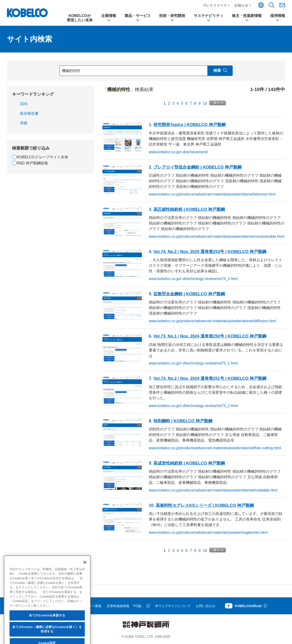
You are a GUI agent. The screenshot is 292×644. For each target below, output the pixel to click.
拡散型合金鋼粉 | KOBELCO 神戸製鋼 (189, 294)
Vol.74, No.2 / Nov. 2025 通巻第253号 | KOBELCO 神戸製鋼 (210, 252)
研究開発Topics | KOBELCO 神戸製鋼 (189, 125)
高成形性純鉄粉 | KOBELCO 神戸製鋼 (189, 463)
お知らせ (241, 5)
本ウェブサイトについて (173, 606)
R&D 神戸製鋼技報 (32, 163)
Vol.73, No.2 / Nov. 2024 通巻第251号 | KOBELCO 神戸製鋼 (210, 379)
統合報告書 (29, 113)
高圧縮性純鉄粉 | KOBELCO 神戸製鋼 (189, 209)
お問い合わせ (206, 606)
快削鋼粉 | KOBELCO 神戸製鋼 (183, 421)
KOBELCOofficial (248, 606)
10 (205, 103)
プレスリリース (215, 5)
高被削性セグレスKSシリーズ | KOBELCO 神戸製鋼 (205, 505)
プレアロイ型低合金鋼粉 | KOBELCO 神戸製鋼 (197, 167)
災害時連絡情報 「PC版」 (125, 606)
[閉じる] (85, 598)
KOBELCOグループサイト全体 (42, 157)
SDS (24, 104)
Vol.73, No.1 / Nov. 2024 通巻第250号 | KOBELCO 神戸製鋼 (210, 336)
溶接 (24, 123)
